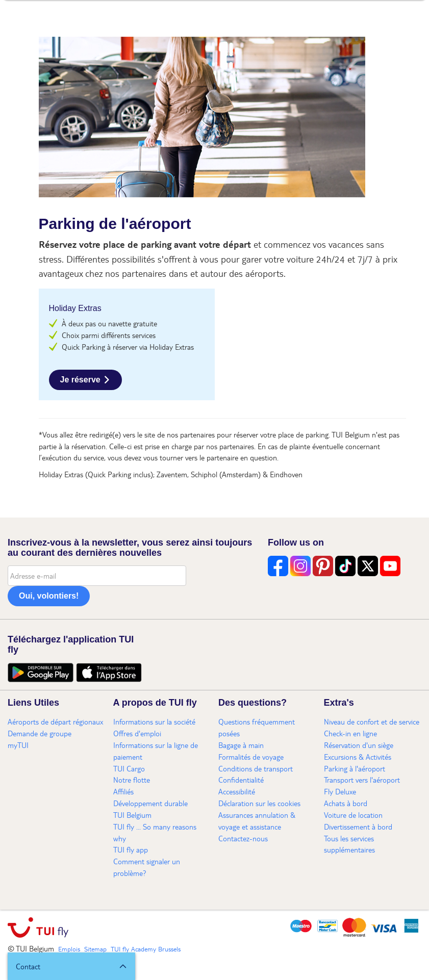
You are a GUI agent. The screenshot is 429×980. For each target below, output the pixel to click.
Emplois (69, 949)
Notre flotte (132, 780)
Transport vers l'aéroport (362, 780)
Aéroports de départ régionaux (55, 721)
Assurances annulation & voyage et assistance (257, 821)
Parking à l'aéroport (355, 768)
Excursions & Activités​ (358, 757)
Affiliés (123, 791)
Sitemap (95, 949)
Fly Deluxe (340, 791)
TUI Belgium (132, 815)
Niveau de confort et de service (372, 721)
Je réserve (80, 380)
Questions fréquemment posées (257, 727)
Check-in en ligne (350, 733)
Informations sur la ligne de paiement (156, 751)
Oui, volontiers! (49, 596)
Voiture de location (353, 815)
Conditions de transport (256, 768)
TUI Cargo (129, 768)
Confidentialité (241, 780)
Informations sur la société (154, 721)
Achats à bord (346, 803)
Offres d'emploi (137, 733)
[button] (71, 966)
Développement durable (150, 803)
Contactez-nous (243, 838)
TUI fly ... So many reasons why (155, 832)
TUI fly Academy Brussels (146, 949)
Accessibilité (237, 791)
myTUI (18, 745)
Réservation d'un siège (359, 745)
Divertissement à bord (358, 827)
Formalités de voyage (251, 757)
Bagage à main (241, 745)
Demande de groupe (40, 733)
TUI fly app (131, 849)
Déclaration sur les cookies (259, 803)
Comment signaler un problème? (147, 867)
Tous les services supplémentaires (349, 844)
